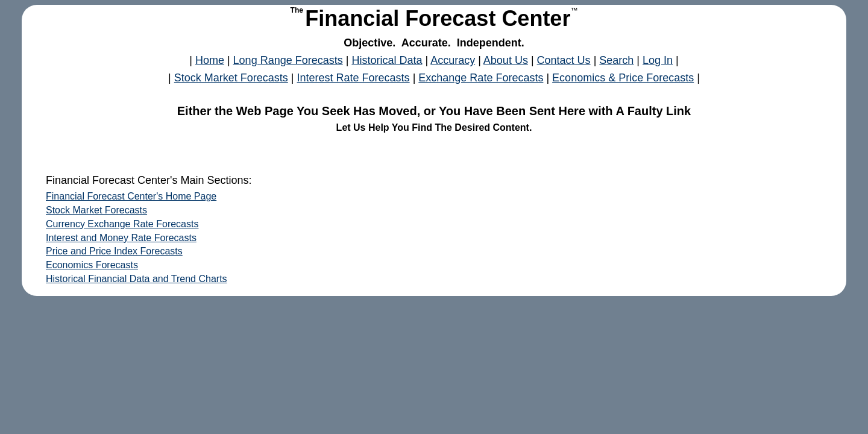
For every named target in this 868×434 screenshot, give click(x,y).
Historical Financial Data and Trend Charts (137, 279)
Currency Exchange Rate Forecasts (122, 224)
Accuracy (453, 60)
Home (210, 60)
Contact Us (564, 60)
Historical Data (387, 60)
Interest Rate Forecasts (354, 78)
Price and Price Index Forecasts (114, 251)
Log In (658, 60)
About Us (506, 60)
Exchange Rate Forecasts (481, 78)
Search (616, 60)
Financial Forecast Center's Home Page (131, 196)
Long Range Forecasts (288, 60)
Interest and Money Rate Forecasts (121, 238)
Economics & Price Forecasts (623, 78)
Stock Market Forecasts (231, 78)
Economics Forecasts (92, 265)
